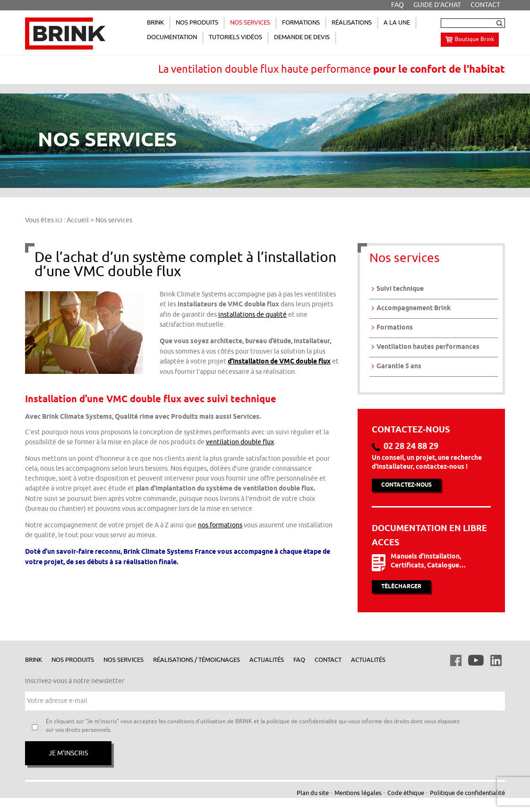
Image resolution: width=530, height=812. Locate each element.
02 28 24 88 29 (411, 447)
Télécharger (401, 587)
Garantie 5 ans (399, 367)
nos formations (220, 525)
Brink (34, 660)
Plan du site (313, 793)
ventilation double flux (240, 442)
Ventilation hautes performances (428, 347)
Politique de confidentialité (467, 793)
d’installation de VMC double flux (279, 362)
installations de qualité (252, 315)
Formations (395, 328)
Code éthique (406, 793)
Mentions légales (358, 793)
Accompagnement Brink (414, 309)
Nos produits (73, 660)
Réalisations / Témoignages (197, 660)
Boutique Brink (474, 39)
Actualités (267, 660)
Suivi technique (400, 289)
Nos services (124, 660)
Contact (328, 660)
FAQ (299, 660)
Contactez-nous (406, 485)
